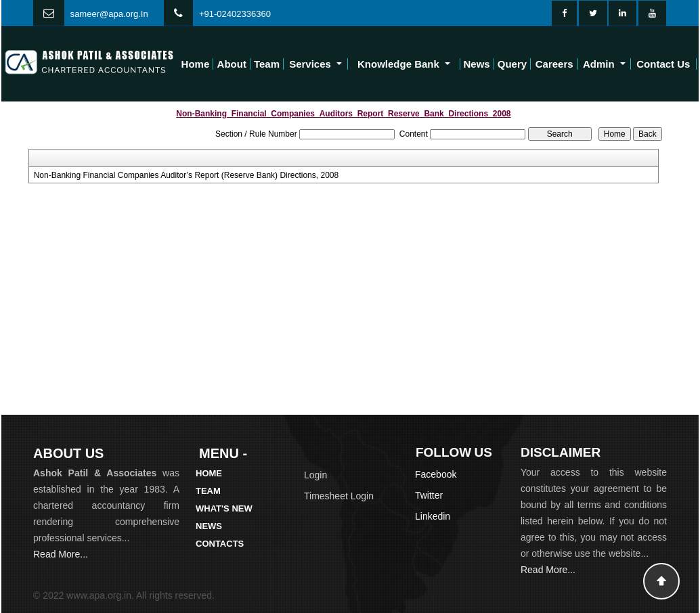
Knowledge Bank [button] (400, 64)
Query (512, 64)
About (232, 64)
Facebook (436, 474)
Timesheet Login (339, 496)
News (477, 64)
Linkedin (433, 516)
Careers (554, 64)
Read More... (61, 554)
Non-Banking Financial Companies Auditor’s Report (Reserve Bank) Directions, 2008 (186, 175)
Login (315, 475)
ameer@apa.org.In (111, 14)
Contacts (220, 544)
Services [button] (311, 64)
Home (196, 64)
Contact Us (663, 64)
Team (267, 64)
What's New (224, 508)
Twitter (429, 495)
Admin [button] (600, 64)
